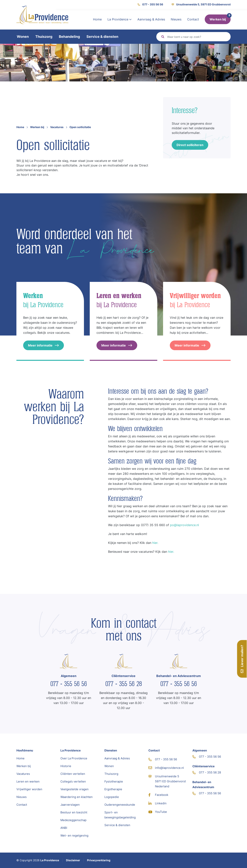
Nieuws (176, 19)
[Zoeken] (197, 37)
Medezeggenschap (73, 820)
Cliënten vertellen (73, 774)
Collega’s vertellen (73, 781)
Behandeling (69, 37)
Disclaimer (73, 860)
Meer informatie (44, 345)
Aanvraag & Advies (151, 19)
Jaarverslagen (70, 805)
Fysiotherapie (114, 781)
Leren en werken (28, 781)
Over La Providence (74, 758)
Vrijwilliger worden (29, 789)
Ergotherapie (113, 789)
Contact (193, 19)
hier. (155, 543)
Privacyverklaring (99, 860)
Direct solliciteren (190, 145)
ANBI (64, 828)
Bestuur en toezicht (74, 812)
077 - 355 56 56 (150, 4)
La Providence (120, 19)
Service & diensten (102, 37)
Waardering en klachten (77, 797)
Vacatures (57, 127)
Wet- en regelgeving (74, 835)
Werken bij (218, 19)
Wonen (23, 37)
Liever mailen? (242, 659)
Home (97, 19)
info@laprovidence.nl (166, 768)
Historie (66, 766)
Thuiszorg (44, 37)
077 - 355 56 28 (124, 684)
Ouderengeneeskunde (120, 805)
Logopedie (112, 797)
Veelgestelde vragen (74, 789)
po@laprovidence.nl (184, 525)
